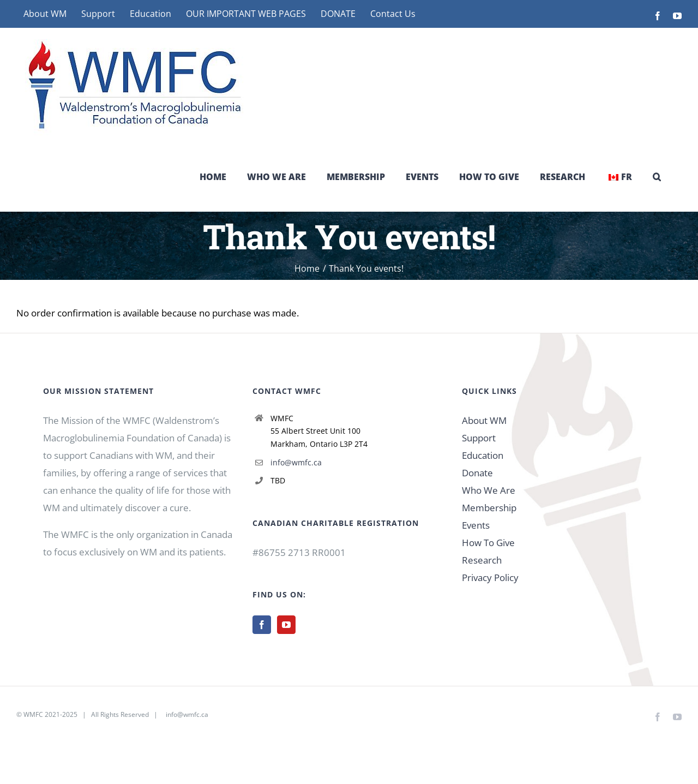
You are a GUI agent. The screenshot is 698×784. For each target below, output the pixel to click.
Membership (489, 508)
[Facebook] (262, 625)
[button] (657, 177)
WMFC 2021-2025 (50, 714)
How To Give (488, 543)
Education (483, 455)
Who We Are (489, 490)
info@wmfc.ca (296, 462)
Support (479, 438)
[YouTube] (286, 625)
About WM (484, 420)
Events (476, 525)
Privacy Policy (490, 577)
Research (482, 560)
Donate (477, 473)
